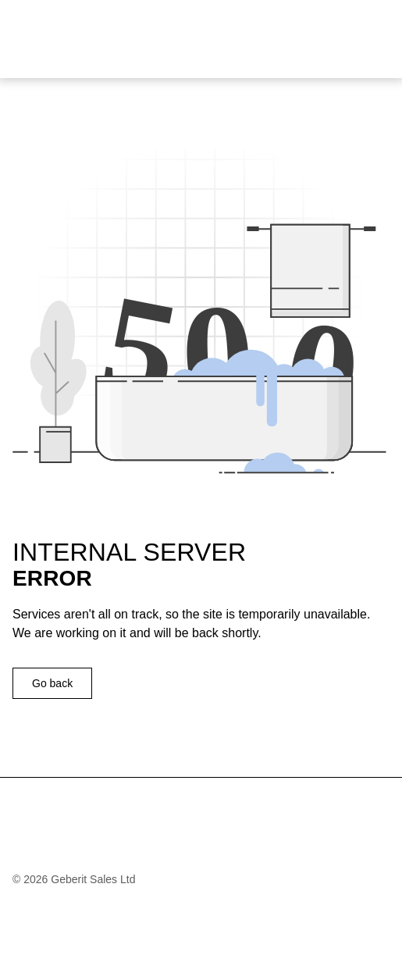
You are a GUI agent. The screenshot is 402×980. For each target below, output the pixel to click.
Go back (52, 683)
